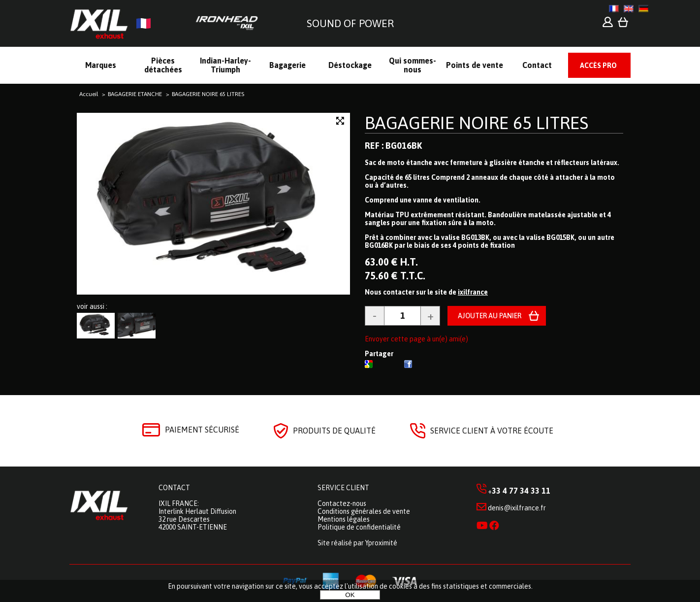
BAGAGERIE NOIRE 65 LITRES (477, 123)
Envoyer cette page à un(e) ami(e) (416, 339)
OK (350, 595)
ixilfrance (473, 292)
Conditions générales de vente (364, 511)
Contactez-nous (342, 503)
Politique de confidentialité (359, 527)
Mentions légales (344, 519)
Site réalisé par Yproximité (357, 543)
